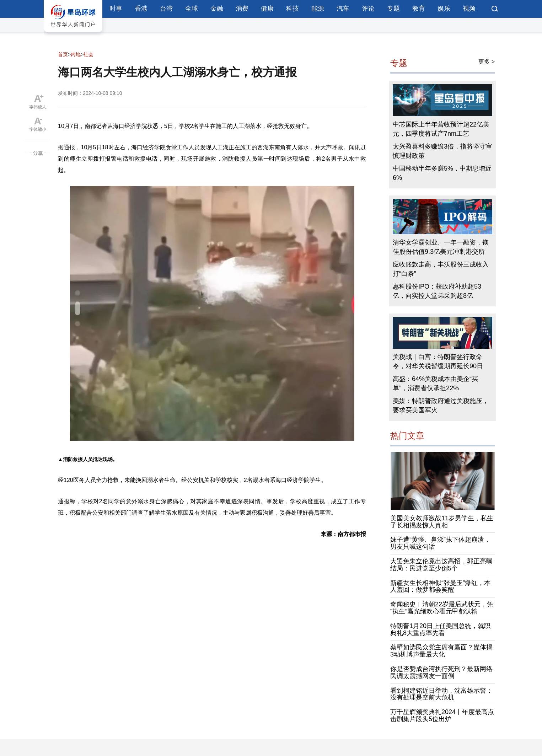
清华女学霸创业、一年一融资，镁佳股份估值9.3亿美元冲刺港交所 (441, 247)
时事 (116, 9)
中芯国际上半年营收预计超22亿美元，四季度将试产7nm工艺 (441, 129)
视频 (469, 9)
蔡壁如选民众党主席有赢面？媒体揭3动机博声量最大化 (441, 651)
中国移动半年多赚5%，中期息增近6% (442, 173)
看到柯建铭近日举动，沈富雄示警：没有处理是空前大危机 (441, 694)
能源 (318, 9)
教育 (419, 9)
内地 (76, 54)
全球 (192, 9)
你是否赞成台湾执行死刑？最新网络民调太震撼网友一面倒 (441, 672)
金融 (217, 9)
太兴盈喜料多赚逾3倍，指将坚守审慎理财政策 (442, 151)
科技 (293, 9)
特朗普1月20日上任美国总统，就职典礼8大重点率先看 (440, 629)
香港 (141, 9)
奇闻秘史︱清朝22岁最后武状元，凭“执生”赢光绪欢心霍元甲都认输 (442, 608)
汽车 (343, 9)
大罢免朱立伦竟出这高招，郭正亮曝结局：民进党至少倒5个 (441, 565)
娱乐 (444, 9)
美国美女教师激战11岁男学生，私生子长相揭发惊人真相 (442, 522)
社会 (88, 54)
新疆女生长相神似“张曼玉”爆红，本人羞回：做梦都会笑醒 (440, 586)
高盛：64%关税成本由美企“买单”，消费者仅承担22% (435, 384)
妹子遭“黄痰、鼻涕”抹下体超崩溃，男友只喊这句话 (440, 543)
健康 (267, 9)
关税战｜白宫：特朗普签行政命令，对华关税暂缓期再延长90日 (438, 361)
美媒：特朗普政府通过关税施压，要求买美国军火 (441, 406)
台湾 (166, 9)
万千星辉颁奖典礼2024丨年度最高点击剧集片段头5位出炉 (442, 715)
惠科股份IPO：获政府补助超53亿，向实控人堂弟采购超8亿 (437, 291)
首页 (63, 54)
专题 (393, 9)
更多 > (487, 62)
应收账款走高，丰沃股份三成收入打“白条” (441, 269)
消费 (242, 9)
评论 (368, 9)
